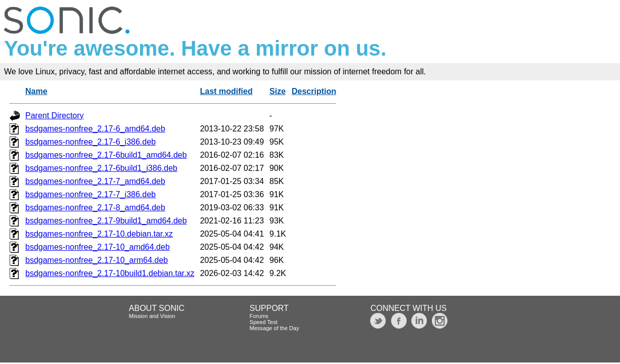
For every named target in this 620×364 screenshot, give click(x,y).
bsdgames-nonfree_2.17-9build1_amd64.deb (106, 221)
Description (314, 91)
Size (278, 91)
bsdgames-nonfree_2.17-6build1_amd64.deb (106, 155)
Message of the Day (275, 328)
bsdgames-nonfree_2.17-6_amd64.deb (95, 129)
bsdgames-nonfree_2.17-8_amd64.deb (95, 208)
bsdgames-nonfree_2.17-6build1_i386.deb (101, 168)
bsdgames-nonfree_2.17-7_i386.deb (91, 194)
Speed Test (264, 322)
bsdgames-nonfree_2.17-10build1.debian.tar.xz (110, 273)
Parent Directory (55, 116)
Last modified (226, 91)
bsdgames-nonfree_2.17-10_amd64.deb (98, 247)
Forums (259, 316)
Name (36, 91)
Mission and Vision (152, 316)
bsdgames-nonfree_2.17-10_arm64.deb (97, 260)
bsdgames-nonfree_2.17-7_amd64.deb (95, 181)
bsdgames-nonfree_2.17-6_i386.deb (91, 142)
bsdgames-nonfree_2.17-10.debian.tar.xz (99, 234)
